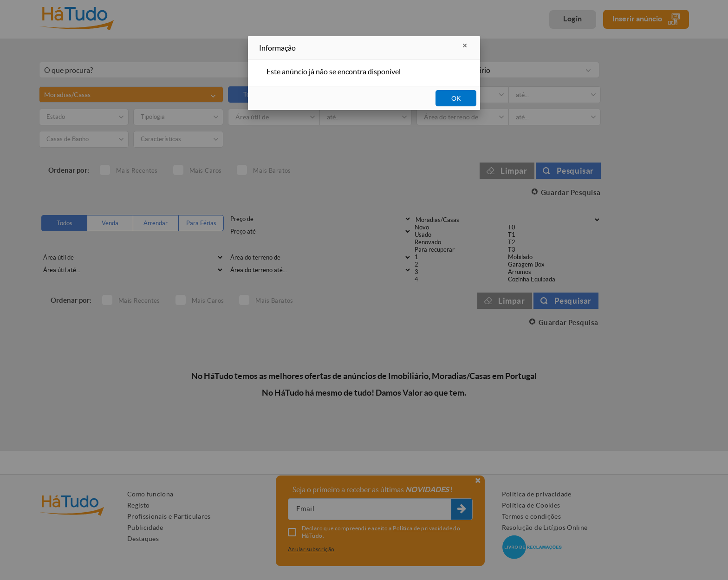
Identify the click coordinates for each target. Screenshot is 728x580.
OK (456, 98)
